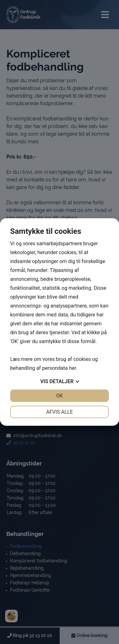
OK (60, 396)
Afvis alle (59, 412)
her (72, 368)
